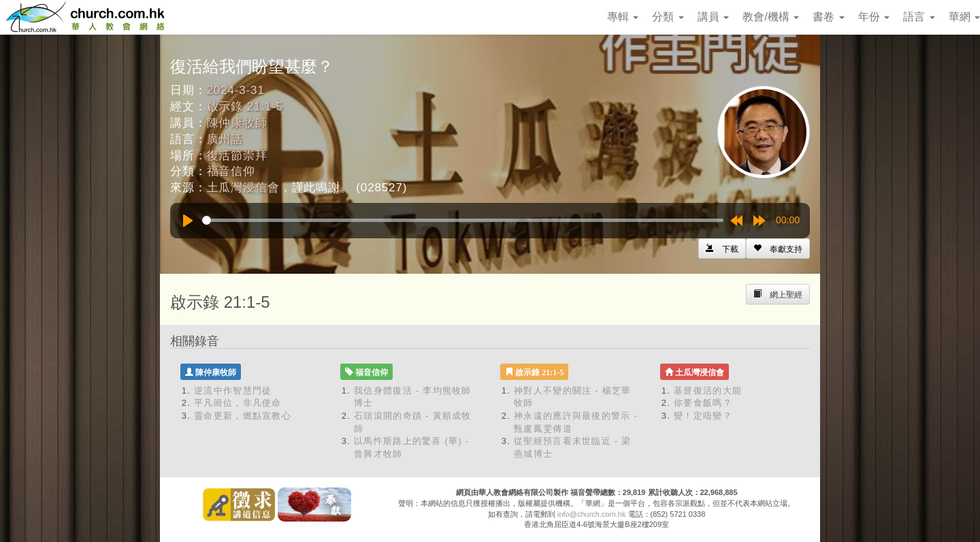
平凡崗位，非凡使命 (238, 403)
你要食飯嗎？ (703, 403)
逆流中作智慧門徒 (233, 390)
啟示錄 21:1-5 (245, 107)
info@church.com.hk (591, 514)
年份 (874, 17)
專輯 (623, 17)
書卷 (828, 17)
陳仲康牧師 (237, 123)
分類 (668, 17)
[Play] (188, 221)
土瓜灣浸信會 (243, 188)
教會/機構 (771, 17)
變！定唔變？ (703, 416)
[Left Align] (778, 249)
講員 (713, 17)
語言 (919, 17)
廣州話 (225, 139)
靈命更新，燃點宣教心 (243, 416)
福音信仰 (231, 171)
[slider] (463, 220)
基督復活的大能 (708, 390)
